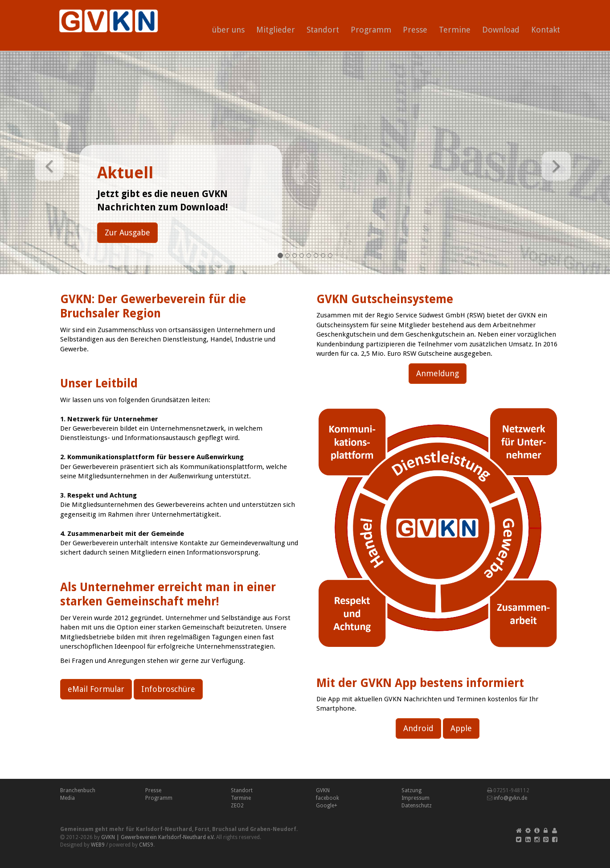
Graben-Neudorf (273, 829)
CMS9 (146, 845)
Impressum (416, 798)
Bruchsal (224, 829)
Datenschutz (417, 806)
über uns (228, 30)
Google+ (327, 806)
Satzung (411, 790)
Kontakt (546, 30)
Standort (323, 30)
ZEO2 (237, 806)
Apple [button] (461, 728)
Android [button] (418, 728)
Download (501, 30)
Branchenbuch (78, 790)
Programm (371, 30)
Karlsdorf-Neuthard (164, 829)
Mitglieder (276, 30)
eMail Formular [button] (96, 689)
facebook (328, 798)
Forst (202, 829)
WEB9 (98, 845)
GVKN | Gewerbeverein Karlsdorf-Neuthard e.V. (158, 837)
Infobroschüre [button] (168, 689)
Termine (455, 30)
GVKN (323, 790)
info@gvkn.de (510, 798)
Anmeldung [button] (438, 373)
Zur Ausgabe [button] (127, 232)
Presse (415, 30)
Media (68, 798)
